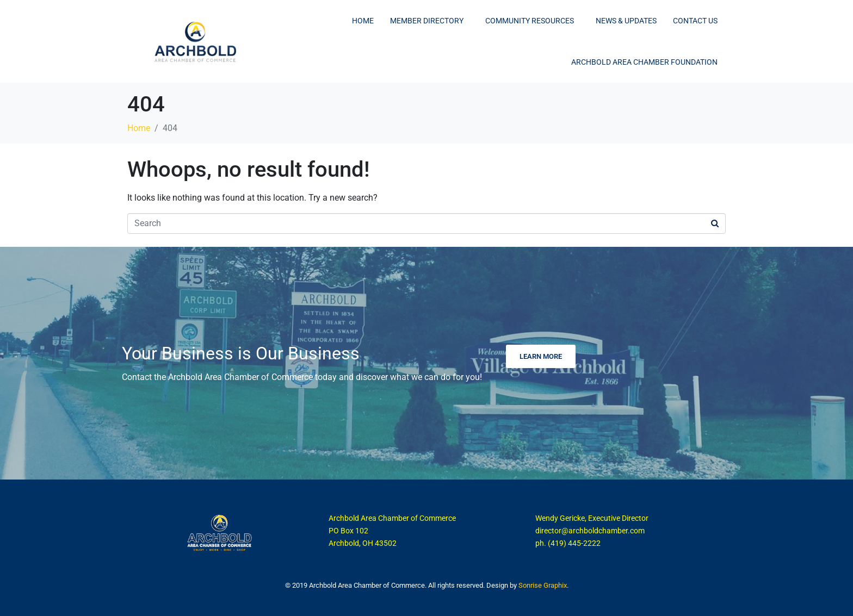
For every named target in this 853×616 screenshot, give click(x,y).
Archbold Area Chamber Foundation (644, 62)
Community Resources (530, 21)
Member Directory (427, 21)
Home (363, 21)
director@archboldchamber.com (590, 531)
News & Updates (626, 21)
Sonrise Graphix (543, 585)
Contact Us (695, 21)
